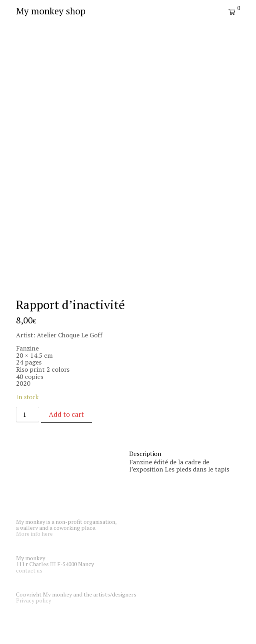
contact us (29, 570)
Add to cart (66, 414)
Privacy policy (34, 600)
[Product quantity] (28, 415)
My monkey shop (51, 11)
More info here (34, 534)
